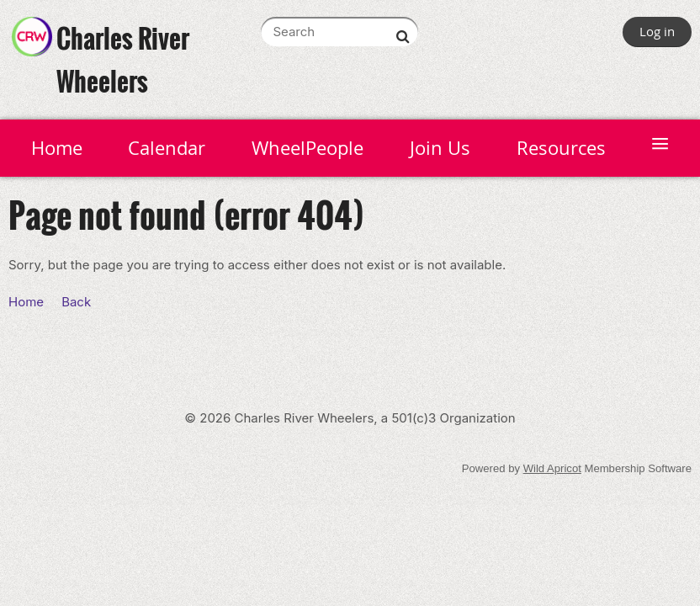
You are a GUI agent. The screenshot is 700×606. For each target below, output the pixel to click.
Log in (657, 31)
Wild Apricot (552, 468)
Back (76, 302)
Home (26, 302)
